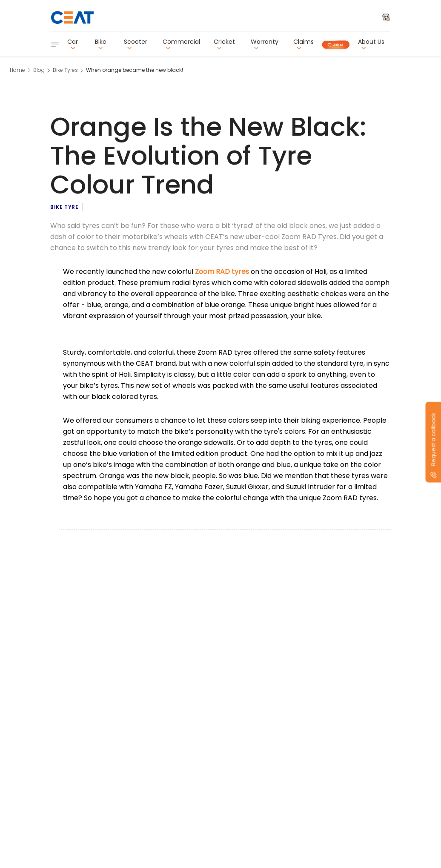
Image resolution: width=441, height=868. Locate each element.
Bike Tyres (65, 70)
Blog (39, 70)
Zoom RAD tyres (222, 272)
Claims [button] (304, 44)
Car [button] (73, 44)
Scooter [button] (136, 44)
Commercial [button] (181, 44)
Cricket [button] (224, 44)
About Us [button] (371, 44)
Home (17, 70)
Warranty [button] (265, 44)
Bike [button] (101, 44)
